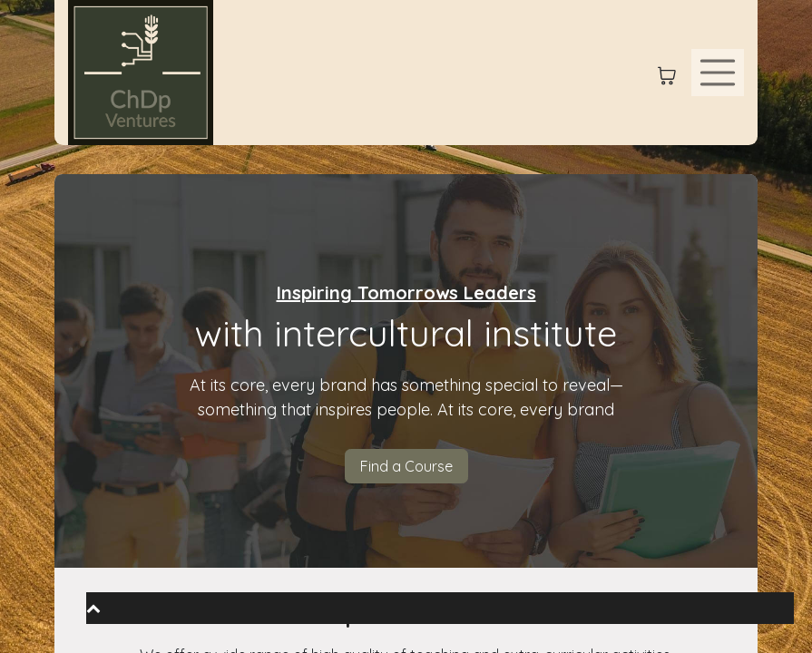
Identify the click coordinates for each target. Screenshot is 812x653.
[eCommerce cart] (667, 73)
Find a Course (406, 466)
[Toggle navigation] (718, 73)
